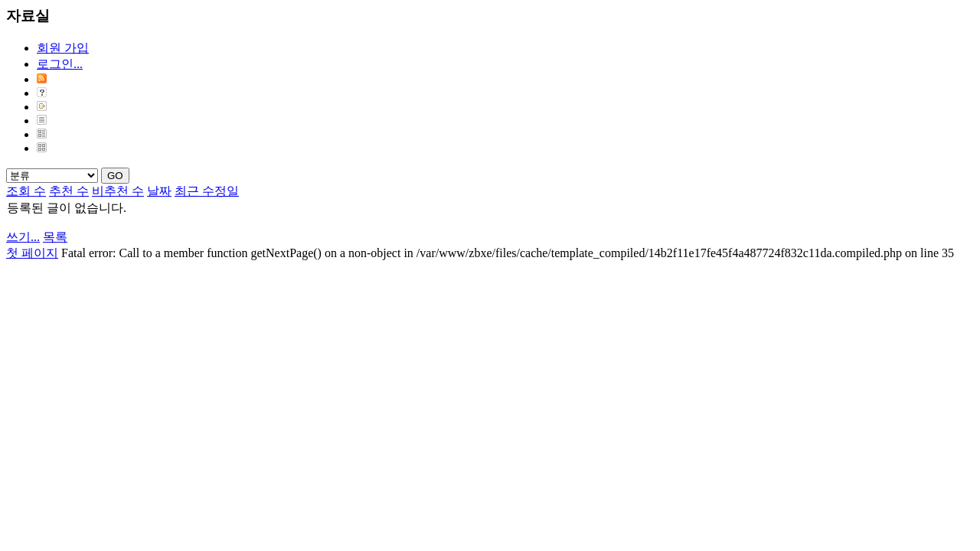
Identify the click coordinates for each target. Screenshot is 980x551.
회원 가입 (63, 48)
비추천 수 (118, 191)
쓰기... (23, 237)
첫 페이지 (32, 253)
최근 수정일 (207, 191)
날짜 (159, 191)
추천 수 (69, 191)
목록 (55, 237)
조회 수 (26, 191)
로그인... (60, 64)
